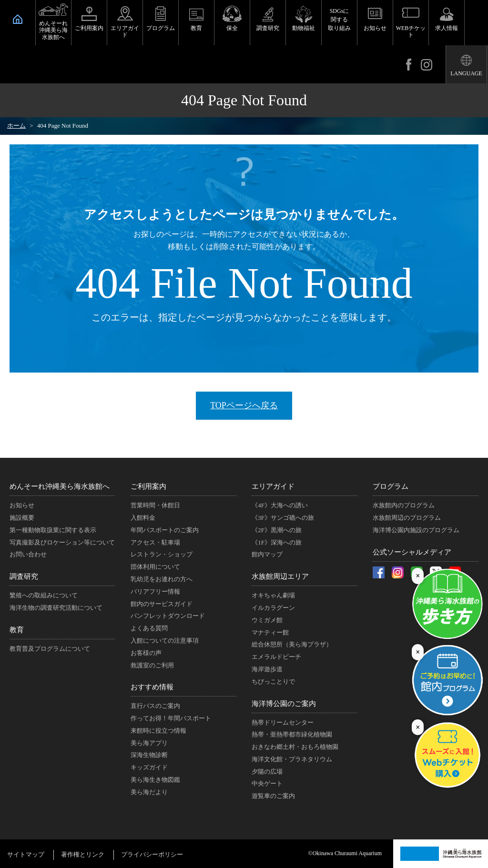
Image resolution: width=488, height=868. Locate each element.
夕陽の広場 (267, 772)
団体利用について (155, 567)
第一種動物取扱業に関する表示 (53, 530)
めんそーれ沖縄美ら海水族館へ (53, 30)
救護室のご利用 (152, 665)
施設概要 (22, 518)
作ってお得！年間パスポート (171, 718)
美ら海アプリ (149, 743)
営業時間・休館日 (155, 505)
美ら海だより (149, 792)
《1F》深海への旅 (277, 542)
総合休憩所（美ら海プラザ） (292, 644)
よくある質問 (149, 628)
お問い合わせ (28, 554)
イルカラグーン (273, 608)
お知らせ (375, 28)
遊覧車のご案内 (273, 796)
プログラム (161, 28)
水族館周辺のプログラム (407, 518)
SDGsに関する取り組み (339, 20)
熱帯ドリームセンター (283, 722)
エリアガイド (125, 31)
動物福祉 (304, 28)
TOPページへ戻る (244, 405)
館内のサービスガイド (162, 604)
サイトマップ (26, 854)
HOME (18, 19)
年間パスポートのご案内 (165, 530)
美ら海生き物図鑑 (155, 780)
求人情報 (447, 28)
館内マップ (267, 554)
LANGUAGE (466, 73)
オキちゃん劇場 (273, 595)
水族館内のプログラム (404, 505)
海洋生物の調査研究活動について (56, 608)
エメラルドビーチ (276, 657)
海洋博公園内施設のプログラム (416, 530)
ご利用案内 (89, 28)
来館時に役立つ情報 (158, 731)
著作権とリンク (83, 854)
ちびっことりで (273, 681)
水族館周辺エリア (280, 576)
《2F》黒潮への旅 (277, 530)
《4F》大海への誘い (280, 505)
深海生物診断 (149, 755)
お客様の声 (146, 653)
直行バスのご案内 (155, 706)
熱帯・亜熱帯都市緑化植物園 (292, 734)
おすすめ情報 (152, 687)
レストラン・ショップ (162, 554)
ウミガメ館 (267, 620)
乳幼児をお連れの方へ (162, 579)
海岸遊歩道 (267, 669)
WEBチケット (411, 31)
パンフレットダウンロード (168, 616)
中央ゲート (267, 783)
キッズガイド (149, 767)
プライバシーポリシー (152, 854)
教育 (196, 28)
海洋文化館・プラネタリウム (292, 759)
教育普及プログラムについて (50, 649)
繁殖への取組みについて (44, 595)
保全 (232, 28)
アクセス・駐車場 (155, 542)
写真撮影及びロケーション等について (62, 542)
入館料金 (143, 518)
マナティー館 (270, 632)
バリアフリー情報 (155, 591)
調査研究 (268, 28)
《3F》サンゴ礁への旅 (283, 518)
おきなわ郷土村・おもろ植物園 (295, 747)
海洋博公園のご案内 (284, 704)
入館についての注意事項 (165, 641)
